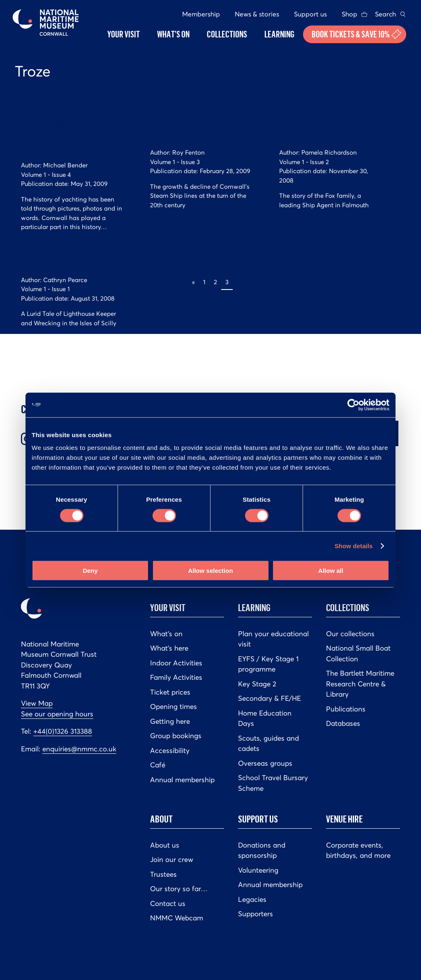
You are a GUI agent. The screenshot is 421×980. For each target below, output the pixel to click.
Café (158, 765)
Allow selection (210, 571)
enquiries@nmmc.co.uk (79, 749)
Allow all (331, 571)
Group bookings (176, 736)
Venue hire (344, 819)
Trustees (163, 874)
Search (385, 14)
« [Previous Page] (193, 282)
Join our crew (172, 860)
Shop (349, 14)
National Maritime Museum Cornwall (46, 23)
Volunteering (258, 870)
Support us (310, 14)
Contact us (168, 904)
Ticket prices (170, 692)
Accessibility (170, 751)
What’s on (166, 634)
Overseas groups (265, 763)
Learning (254, 607)
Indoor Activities (176, 663)
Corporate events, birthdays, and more (358, 850)
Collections (348, 607)
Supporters (256, 914)
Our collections (350, 634)
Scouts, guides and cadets (268, 744)
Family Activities (176, 677)
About (161, 819)
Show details (354, 546)
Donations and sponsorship (262, 850)
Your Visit (168, 607)
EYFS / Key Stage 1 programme (268, 664)
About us (165, 845)
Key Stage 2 (257, 684)
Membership (201, 14)
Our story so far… (179, 889)
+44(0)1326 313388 (63, 731)
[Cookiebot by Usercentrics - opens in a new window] (353, 405)
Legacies (252, 899)
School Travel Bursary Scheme (273, 783)
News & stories (257, 14)
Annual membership (182, 780)
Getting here (170, 721)
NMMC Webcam (177, 918)
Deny (90, 571)
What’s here (169, 648)
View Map (37, 703)
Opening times (173, 707)
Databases (343, 723)
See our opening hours (57, 714)
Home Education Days (265, 718)
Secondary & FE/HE (269, 698)
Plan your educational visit (273, 639)
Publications (346, 709)
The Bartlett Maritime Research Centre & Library (360, 684)
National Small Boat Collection (358, 653)
